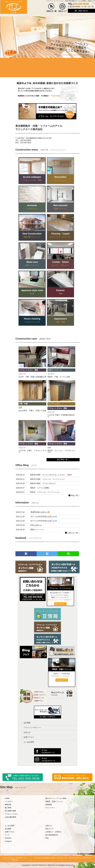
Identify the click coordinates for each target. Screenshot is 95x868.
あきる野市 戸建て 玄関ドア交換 (32, 411)
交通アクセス (29, 737)
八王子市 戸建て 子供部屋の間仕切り (61, 416)
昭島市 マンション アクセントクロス (61, 451)
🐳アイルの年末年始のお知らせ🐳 (44, 516)
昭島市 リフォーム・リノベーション (45, 492)
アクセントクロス (11, 814)
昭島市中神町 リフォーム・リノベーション (47, 479)
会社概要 (27, 723)
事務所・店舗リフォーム (54, 802)
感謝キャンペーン (37, 529)
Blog (47, 838)
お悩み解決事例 (10, 817)
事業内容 (8, 805)
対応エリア (49, 829)
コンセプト (9, 802)
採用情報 (49, 805)
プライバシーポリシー (32, 728)
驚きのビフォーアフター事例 (56, 798)
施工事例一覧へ (63, 460)
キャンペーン (50, 808)
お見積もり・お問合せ (53, 832)
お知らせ (27, 732)
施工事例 (8, 808)
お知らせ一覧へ (74, 533)
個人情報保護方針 (52, 835)
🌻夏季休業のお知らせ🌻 (40, 512)
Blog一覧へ (75, 495)
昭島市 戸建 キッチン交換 (59, 377)
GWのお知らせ (36, 525)
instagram (8, 841)
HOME (7, 798)
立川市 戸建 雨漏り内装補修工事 (32, 377)
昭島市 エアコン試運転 (40, 488)
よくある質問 (29, 742)
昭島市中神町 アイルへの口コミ (43, 483)
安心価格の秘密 (10, 811)
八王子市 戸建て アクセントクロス (32, 451)
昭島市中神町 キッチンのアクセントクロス (47, 475)
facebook (8, 838)
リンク (7, 835)
